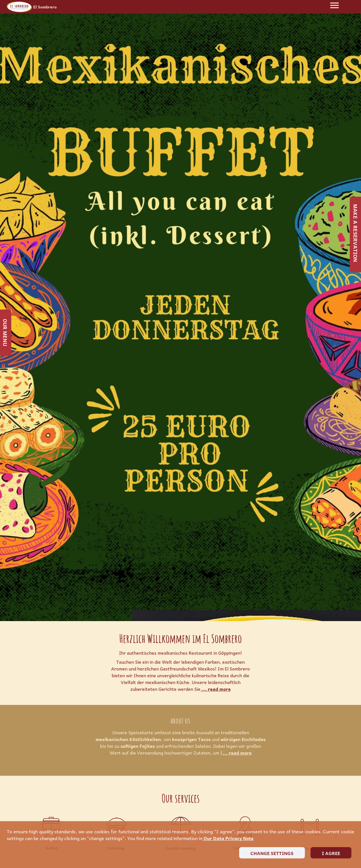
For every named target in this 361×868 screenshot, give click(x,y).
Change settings (272, 853)
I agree (331, 853)
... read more (216, 689)
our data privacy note (228, 838)
